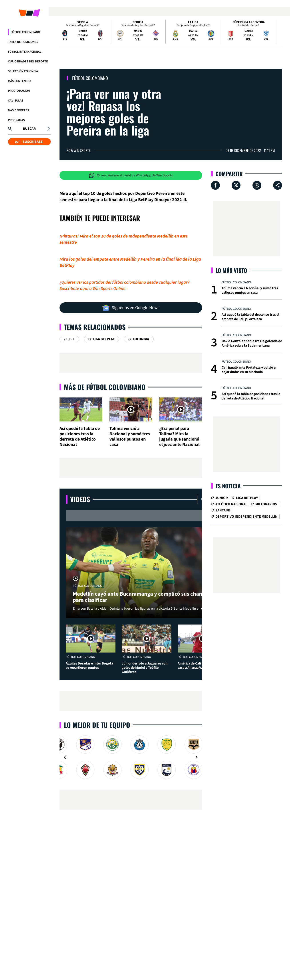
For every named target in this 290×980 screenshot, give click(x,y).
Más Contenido (19, 81)
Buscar (29, 129)
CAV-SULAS (16, 101)
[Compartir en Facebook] (215, 185)
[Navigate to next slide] (197, 757)
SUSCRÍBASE (29, 142)
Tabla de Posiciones (23, 42)
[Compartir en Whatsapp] (257, 185)
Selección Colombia (23, 71)
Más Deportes (19, 110)
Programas (16, 120)
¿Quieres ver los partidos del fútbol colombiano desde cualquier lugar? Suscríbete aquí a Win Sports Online (124, 285)
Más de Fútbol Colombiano (105, 387)
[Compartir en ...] (278, 185)
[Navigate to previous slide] (65, 757)
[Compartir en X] (236, 185)
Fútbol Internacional (25, 52)
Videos (80, 499)
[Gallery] (131, 757)
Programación (19, 91)
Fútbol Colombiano (25, 32)
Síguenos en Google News (131, 308)
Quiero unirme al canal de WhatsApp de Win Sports (131, 175)
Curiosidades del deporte (28, 62)
